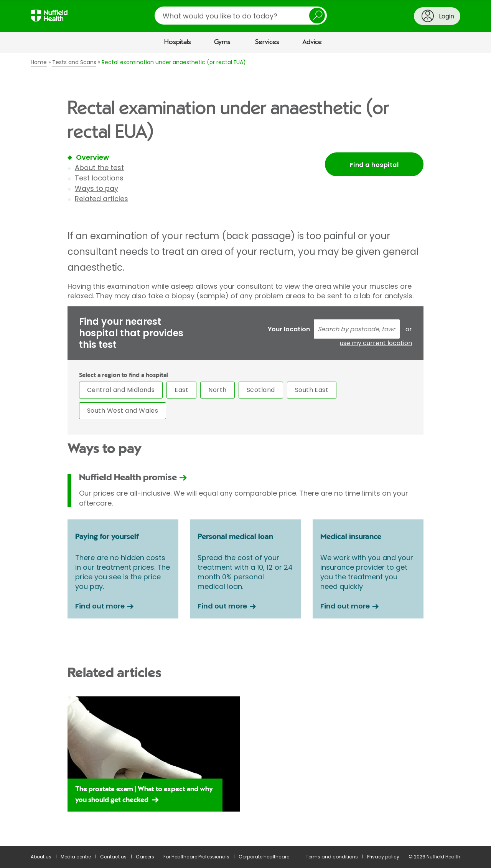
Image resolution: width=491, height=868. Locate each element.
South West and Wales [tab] (123, 411)
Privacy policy (383, 857)
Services (267, 42)
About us (41, 857)
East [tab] (181, 390)
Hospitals (178, 42)
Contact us (113, 857)
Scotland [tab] (261, 390)
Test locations (99, 178)
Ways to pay (96, 188)
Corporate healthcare (264, 857)
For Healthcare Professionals (196, 857)
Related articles (101, 199)
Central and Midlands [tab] (121, 390)
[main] (245, 450)
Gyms (222, 42)
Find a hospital (374, 165)
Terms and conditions (332, 857)
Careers (145, 857)
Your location (289, 329)
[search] (241, 16)
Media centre (76, 857)
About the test (99, 168)
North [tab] (217, 390)
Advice (312, 42)
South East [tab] (312, 390)
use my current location (376, 343)
